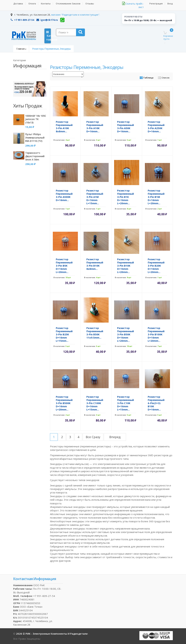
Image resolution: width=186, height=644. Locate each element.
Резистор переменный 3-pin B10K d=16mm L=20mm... (126, 266)
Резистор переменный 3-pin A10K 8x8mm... (64, 127)
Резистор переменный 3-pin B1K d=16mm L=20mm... (126, 197)
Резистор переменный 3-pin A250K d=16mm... (156, 127)
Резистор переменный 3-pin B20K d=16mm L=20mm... (156, 266)
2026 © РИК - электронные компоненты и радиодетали (52, 634)
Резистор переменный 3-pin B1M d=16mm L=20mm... (156, 197)
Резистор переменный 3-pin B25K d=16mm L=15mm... (64, 334)
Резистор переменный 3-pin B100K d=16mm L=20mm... (156, 334)
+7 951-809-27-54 (22, 20)
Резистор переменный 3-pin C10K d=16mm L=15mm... (126, 403)
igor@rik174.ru (47, 20)
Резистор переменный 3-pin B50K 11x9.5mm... (95, 333)
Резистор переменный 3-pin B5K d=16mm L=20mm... (64, 266)
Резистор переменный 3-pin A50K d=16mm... (126, 127)
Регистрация (156, 4)
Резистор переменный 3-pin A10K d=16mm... (95, 127)
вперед (115, 437)
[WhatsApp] (62, 20)
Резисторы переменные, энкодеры (51, 49)
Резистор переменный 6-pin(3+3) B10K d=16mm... (156, 403)
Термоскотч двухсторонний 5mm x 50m (35, 156)
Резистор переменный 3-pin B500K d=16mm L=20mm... (64, 403)
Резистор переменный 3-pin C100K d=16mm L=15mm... (95, 403)
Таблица (147, 78)
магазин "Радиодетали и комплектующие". (76, 15)
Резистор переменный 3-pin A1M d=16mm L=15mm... (95, 197)
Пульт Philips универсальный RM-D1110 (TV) (35, 138)
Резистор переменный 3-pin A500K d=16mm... (64, 195)
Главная (20, 49)
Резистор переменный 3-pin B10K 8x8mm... (95, 264)
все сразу (93, 437)
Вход (170, 4)
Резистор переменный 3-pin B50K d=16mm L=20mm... (126, 334)
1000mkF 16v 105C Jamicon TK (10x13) (36, 119)
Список (164, 78)
